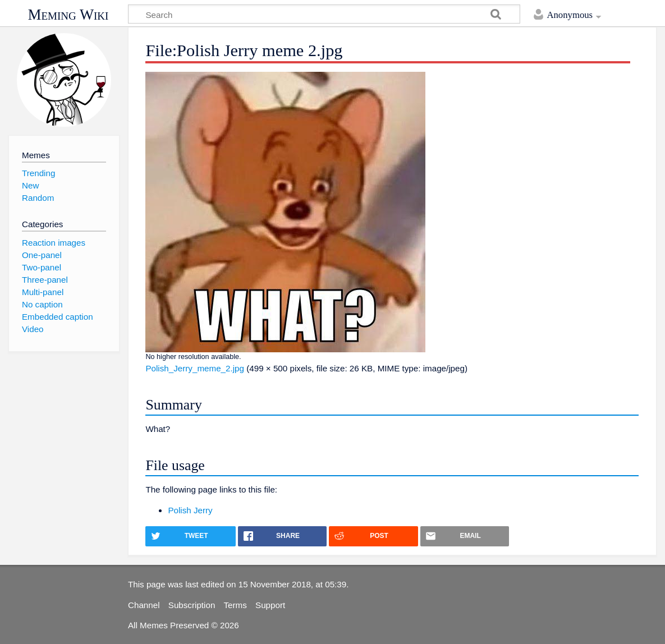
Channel (144, 605)
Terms (235, 605)
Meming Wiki (68, 15)
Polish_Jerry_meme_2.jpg (195, 368)
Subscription (192, 605)
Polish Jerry (190, 510)
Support (270, 605)
